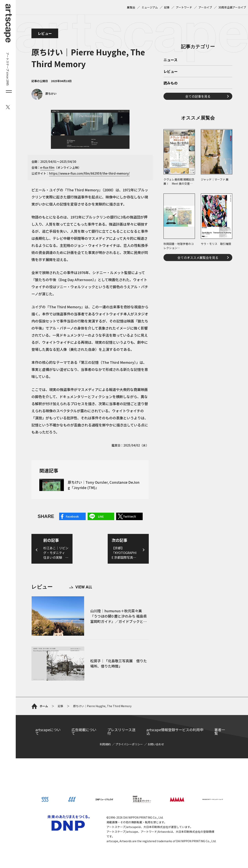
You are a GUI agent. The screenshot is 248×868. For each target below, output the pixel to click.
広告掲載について (84, 731)
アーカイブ (205, 7)
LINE (101, 516)
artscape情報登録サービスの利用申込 (175, 731)
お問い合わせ (156, 744)
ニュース (170, 60)
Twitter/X (129, 516)
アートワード (184, 7)
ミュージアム (150, 7)
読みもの (171, 83)
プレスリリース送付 (121, 731)
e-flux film (47, 167)
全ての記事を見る (198, 96)
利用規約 (105, 744)
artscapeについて (48, 731)
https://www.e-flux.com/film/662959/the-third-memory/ (89, 173)
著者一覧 (220, 731)
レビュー (45, 33)
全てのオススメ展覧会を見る (198, 258)
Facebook (72, 516)
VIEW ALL (81, 587)
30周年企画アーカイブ (232, 7)
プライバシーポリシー (129, 744)
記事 (167, 7)
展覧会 (131, 7)
